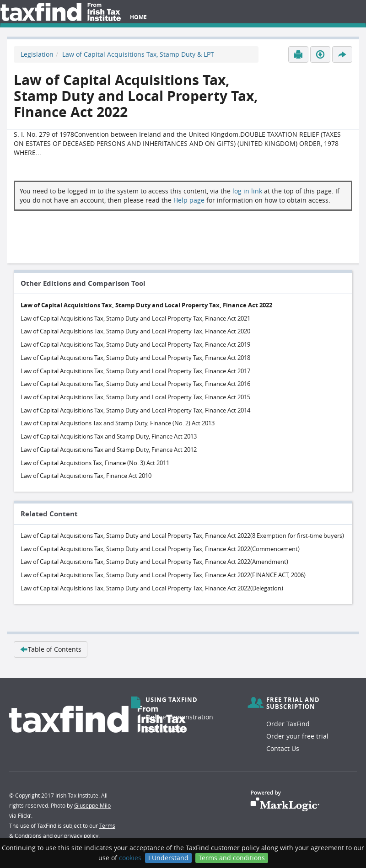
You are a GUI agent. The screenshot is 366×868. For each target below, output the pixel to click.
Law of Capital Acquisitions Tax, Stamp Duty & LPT (138, 54)
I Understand (168, 858)
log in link (247, 191)
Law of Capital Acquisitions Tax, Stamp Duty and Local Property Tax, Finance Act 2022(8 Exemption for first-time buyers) (182, 536)
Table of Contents (51, 649)
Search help (164, 729)
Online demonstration (179, 717)
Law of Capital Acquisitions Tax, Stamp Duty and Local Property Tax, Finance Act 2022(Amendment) (154, 562)
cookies (130, 858)
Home (138, 17)
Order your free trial (297, 736)
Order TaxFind (288, 724)
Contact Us (283, 748)
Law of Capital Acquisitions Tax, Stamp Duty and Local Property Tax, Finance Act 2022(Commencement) (160, 549)
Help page (189, 200)
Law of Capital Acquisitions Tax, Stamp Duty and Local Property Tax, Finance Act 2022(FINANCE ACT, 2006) (163, 575)
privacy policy (81, 836)
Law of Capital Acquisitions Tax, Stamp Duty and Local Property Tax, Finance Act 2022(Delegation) (152, 588)
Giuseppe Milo (92, 805)
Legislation (37, 54)
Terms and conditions (232, 858)
